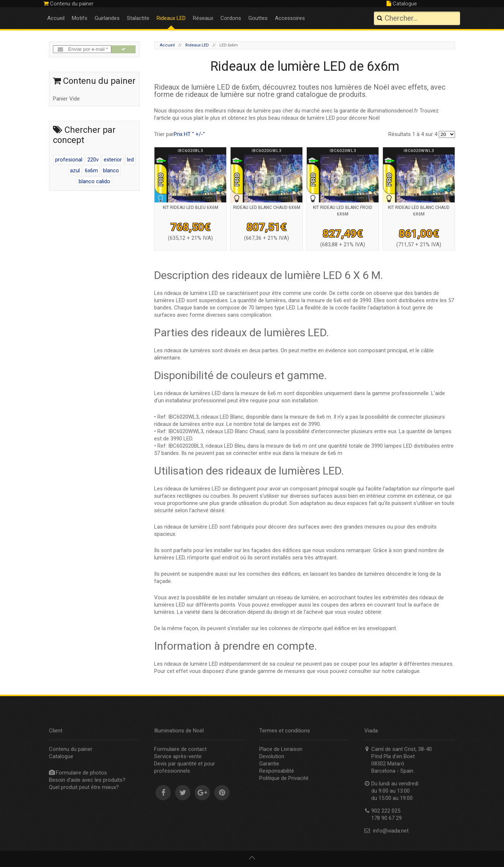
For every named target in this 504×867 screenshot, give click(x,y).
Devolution (272, 756)
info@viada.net (391, 831)
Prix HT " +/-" (189, 134)
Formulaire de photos (81, 773)
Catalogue (402, 4)
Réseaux (203, 18)
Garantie (269, 764)
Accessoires (290, 18)
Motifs (80, 18)
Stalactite (138, 18)
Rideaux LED (171, 18)
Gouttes (258, 18)
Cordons (231, 18)
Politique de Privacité (284, 778)
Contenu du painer (69, 4)
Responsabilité (277, 771)
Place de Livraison (281, 749)
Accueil (56, 18)
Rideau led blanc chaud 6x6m (267, 207)
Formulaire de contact (180, 749)
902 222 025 (439, 4)
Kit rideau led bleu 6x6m (191, 207)
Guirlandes (107, 18)
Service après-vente (178, 756)
